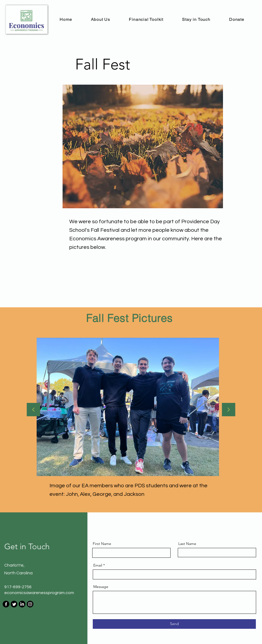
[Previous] (33, 410)
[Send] (174, 624)
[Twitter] (14, 604)
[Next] (229, 410)
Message (101, 587)
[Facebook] (6, 604)
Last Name (187, 544)
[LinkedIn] (22, 604)
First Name (102, 544)
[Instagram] (30, 604)
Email (98, 565)
